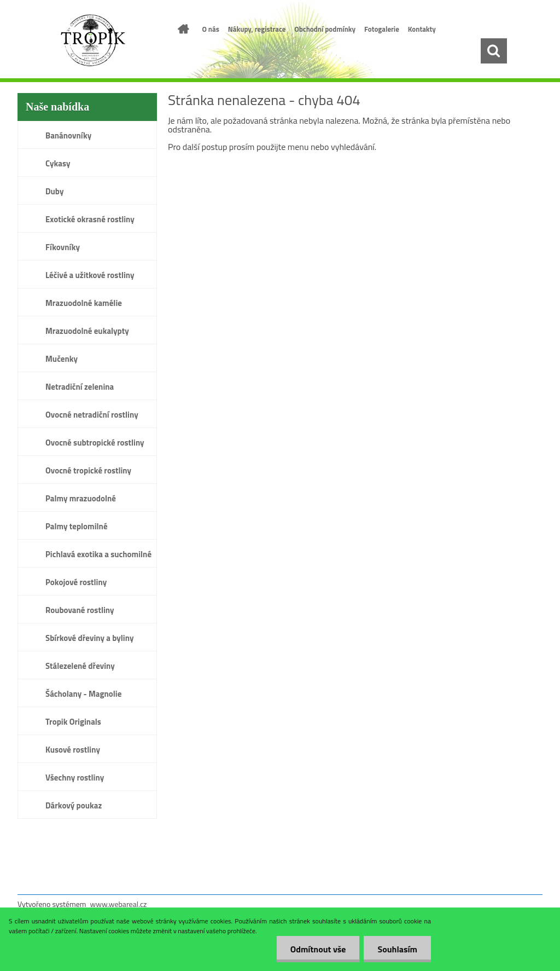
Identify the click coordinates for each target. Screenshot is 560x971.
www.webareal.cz (119, 904)
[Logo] (93, 41)
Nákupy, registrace (257, 29)
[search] (493, 51)
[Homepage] (182, 29)
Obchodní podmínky (325, 29)
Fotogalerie (382, 29)
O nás (211, 29)
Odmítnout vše (318, 949)
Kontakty (422, 29)
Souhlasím (397, 949)
